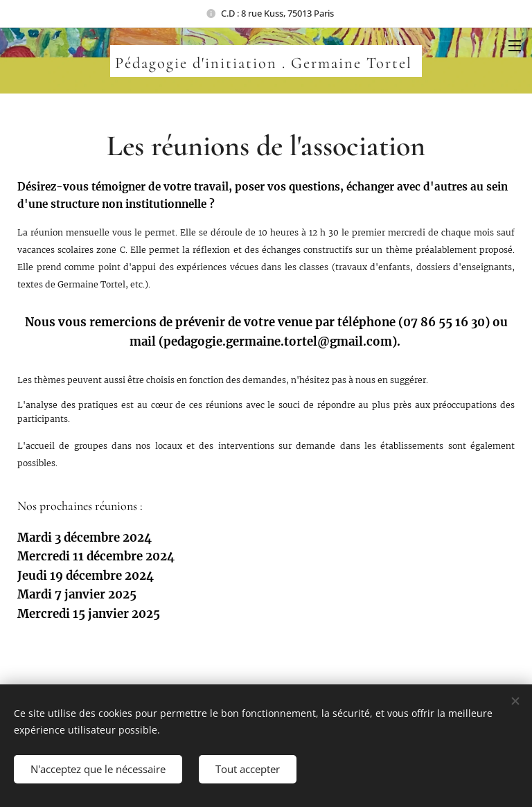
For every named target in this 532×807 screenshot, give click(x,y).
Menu (515, 46)
